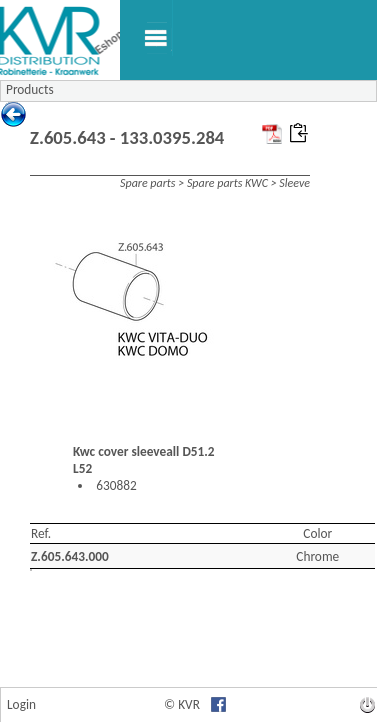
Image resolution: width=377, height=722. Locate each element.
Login (21, 704)
